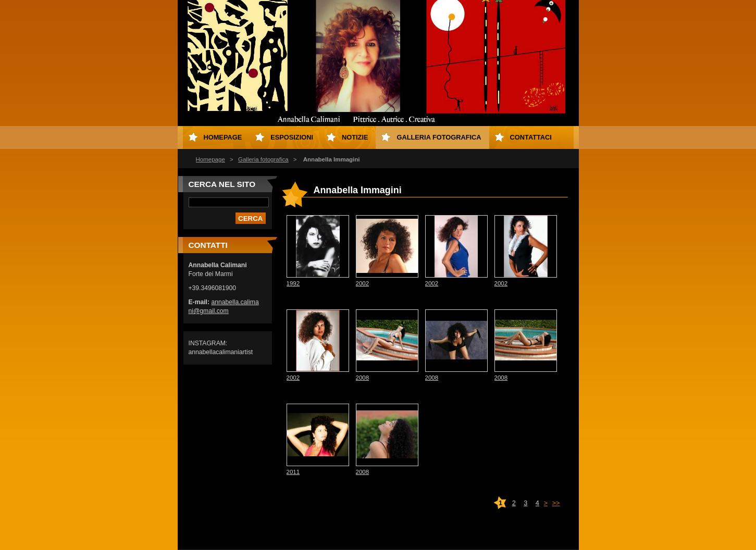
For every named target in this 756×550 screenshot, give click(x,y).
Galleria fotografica (263, 159)
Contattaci (531, 137)
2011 (293, 472)
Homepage (210, 159)
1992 (293, 283)
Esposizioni (292, 137)
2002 (363, 283)
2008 (363, 378)
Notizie (355, 137)
